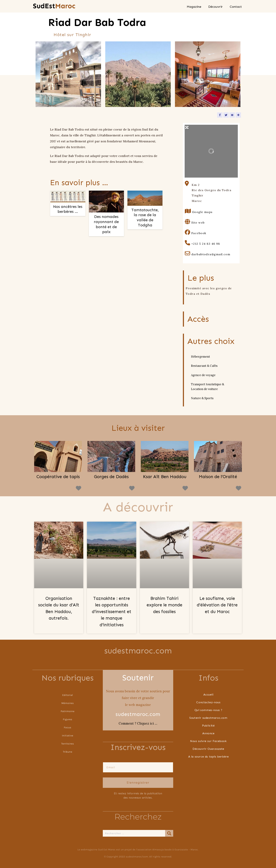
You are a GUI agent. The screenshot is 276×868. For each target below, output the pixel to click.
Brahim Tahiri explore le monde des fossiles (164, 605)
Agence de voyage (203, 375)
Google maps (202, 212)
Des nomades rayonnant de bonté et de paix (106, 224)
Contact (236, 7)
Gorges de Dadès (111, 477)
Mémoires (68, 703)
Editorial (68, 695)
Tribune (68, 752)
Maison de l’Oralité (218, 477)
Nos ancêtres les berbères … (68, 209)
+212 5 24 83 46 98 (206, 244)
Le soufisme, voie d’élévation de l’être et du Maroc (217, 605)
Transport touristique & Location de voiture (208, 387)
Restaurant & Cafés (204, 366)
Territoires (68, 744)
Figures (68, 719)
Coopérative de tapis (58, 477)
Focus (68, 727)
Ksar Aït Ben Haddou (165, 477)
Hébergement (200, 357)
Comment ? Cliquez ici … (138, 723)
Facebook (199, 233)
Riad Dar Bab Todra (97, 22)
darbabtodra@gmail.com (211, 254)
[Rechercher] (169, 833)
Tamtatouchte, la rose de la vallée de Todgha (145, 217)
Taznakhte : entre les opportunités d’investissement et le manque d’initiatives (112, 612)
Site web (198, 223)
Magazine (194, 7)
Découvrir (215, 7)
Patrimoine (68, 711)
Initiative (68, 735)
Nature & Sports (202, 398)
